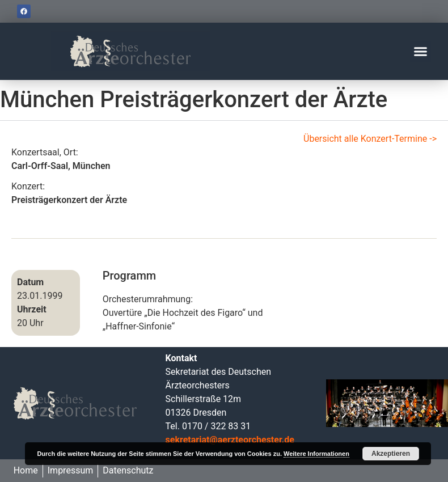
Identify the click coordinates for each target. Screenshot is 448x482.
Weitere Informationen (316, 454)
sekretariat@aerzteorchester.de (230, 440)
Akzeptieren (391, 454)
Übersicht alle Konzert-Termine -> (370, 139)
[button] (421, 52)
